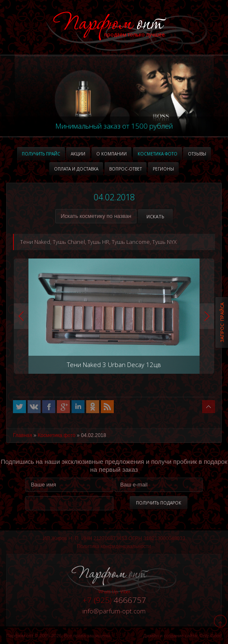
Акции (78, 154)
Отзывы (197, 154)
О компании (111, 154)
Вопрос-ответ (126, 169)
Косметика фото (158, 154)
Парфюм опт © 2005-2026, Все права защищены (58, 636)
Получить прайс (41, 154)
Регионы (163, 169)
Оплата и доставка (76, 169)
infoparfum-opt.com (114, 611)
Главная (23, 435)
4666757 (114, 600)
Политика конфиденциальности (114, 546)
